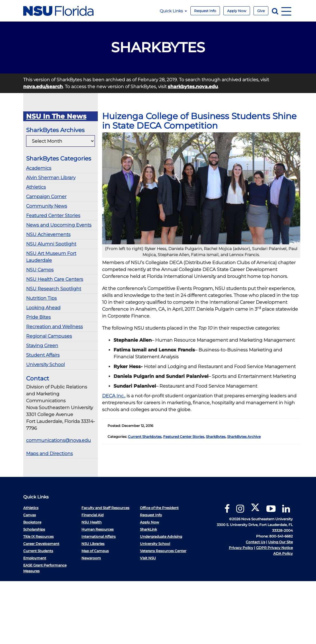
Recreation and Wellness (54, 327)
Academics (39, 168)
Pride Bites (38, 317)
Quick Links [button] (173, 11)
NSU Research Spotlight (54, 289)
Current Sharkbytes (145, 437)
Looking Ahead (43, 308)
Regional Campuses (49, 336)
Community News (47, 206)
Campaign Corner (46, 197)
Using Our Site (280, 542)
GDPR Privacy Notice (274, 548)
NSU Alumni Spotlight (51, 244)
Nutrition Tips (41, 298)
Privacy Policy (241, 548)
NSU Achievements (48, 234)
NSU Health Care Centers (55, 279)
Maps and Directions (49, 453)
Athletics (36, 187)
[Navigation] (286, 11)
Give (261, 11)
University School (45, 364)
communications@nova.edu (58, 440)
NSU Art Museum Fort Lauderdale (51, 257)
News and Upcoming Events (59, 225)
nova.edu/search (43, 87)
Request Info (205, 11)
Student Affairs (43, 355)
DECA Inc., (114, 396)
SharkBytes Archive (244, 437)
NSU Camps (40, 270)
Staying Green (42, 346)
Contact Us (255, 542)
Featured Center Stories (53, 215)
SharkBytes (216, 437)
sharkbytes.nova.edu (193, 87)
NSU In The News (56, 116)
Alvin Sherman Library (51, 178)
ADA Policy (283, 553)
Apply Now (237, 11)
